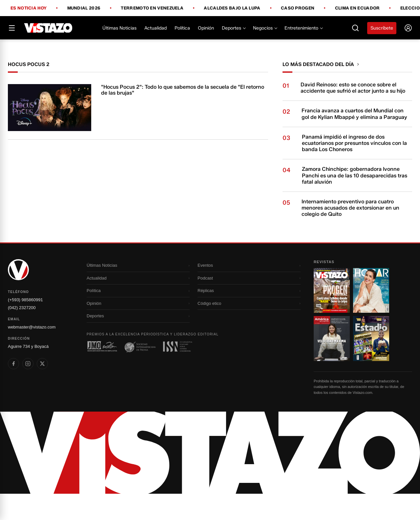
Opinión (206, 28)
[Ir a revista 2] (371, 317)
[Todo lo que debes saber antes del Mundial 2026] (210, 53)
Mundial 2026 (84, 8)
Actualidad (156, 28)
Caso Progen (298, 8)
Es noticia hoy (29, 8)
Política (182, 28)
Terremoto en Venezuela (152, 8)
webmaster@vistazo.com (32, 353)
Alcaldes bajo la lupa (232, 8)
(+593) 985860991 (25, 326)
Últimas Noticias (119, 28)
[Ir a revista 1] (332, 317)
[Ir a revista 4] (371, 365)
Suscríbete (382, 28)
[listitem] (13, 390)
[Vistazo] (48, 28)
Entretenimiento (303, 28)
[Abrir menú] (12, 28)
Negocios (265, 28)
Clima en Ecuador (357, 8)
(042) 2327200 (22, 334)
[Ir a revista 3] (332, 365)
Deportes (233, 28)
